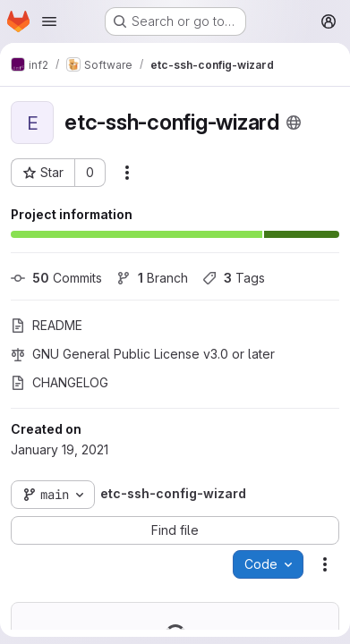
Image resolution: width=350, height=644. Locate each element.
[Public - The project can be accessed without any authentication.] (294, 123)
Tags (234, 278)
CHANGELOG (60, 382)
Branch (152, 278)
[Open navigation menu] (49, 21)
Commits (56, 278)
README (47, 325)
